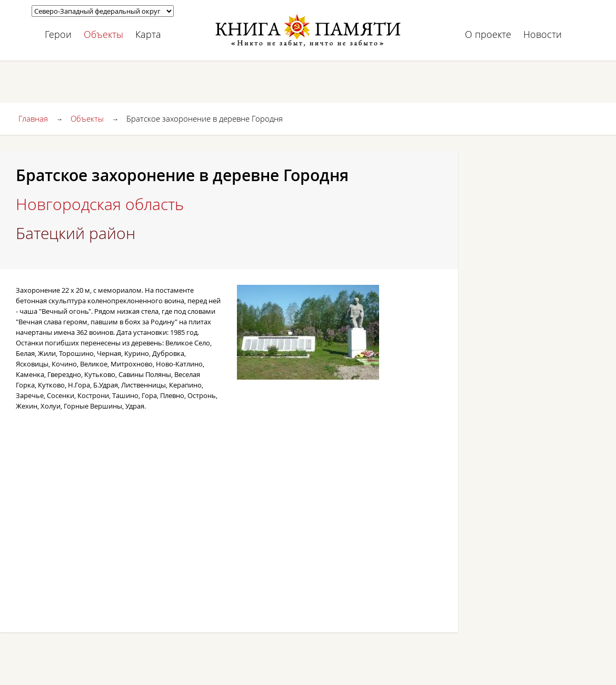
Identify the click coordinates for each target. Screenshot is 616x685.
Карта (148, 34)
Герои (58, 34)
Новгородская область (100, 204)
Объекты (103, 34)
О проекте (488, 34)
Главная (33, 118)
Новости (543, 34)
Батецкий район (76, 233)
